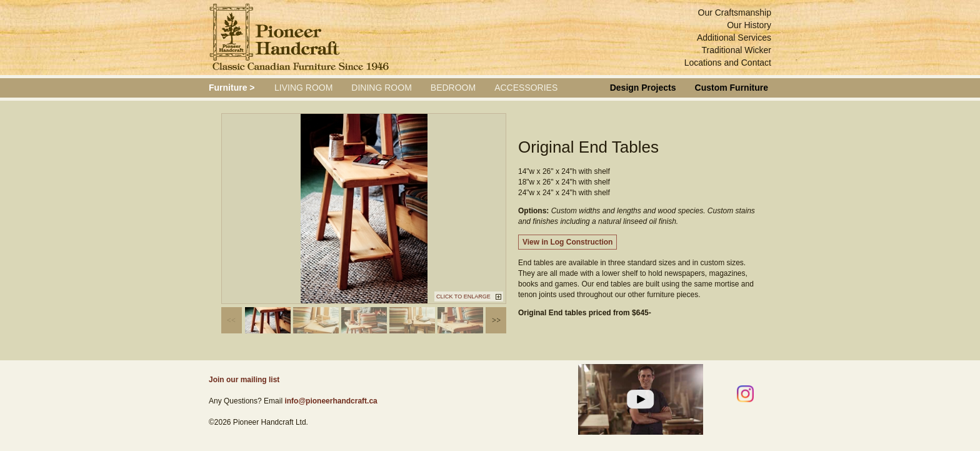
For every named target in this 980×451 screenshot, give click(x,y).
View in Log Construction (567, 242)
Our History (749, 25)
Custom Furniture (732, 88)
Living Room (303, 88)
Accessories (526, 88)
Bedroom (453, 88)
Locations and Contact (728, 63)
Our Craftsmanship (735, 13)
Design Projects (643, 88)
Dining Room (381, 88)
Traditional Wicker (736, 50)
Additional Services (734, 38)
